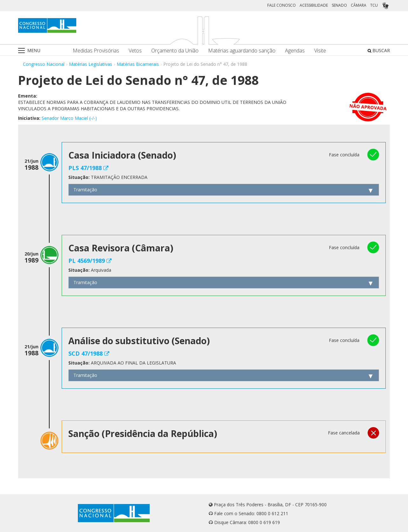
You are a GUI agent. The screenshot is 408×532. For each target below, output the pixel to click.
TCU (374, 5)
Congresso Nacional (44, 64)
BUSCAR (379, 50)
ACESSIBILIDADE (314, 5)
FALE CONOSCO (282, 5)
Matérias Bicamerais (138, 64)
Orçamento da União (175, 51)
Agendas (295, 51)
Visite (320, 51)
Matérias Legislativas (91, 64)
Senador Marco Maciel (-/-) (69, 118)
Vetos (135, 51)
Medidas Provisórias (96, 51)
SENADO (339, 5)
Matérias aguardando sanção (242, 51)
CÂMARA (359, 5)
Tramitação (85, 190)
